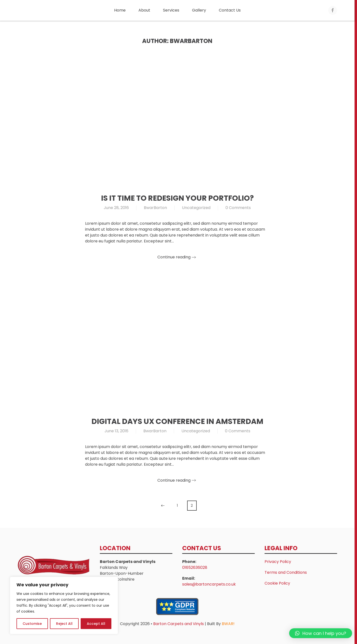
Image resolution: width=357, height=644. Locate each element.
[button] (321, 633)
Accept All (96, 624)
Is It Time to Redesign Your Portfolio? (177, 198)
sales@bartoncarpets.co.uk (209, 584)
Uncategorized (196, 208)
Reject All (64, 624)
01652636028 (195, 567)
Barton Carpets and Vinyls (179, 624)
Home (120, 10)
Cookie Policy (277, 583)
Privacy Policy (278, 562)
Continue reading (174, 257)
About (144, 10)
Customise (32, 624)
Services (171, 10)
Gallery (199, 10)
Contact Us (230, 10)
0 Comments (238, 208)
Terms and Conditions (286, 572)
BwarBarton (155, 208)
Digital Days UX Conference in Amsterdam (177, 421)
